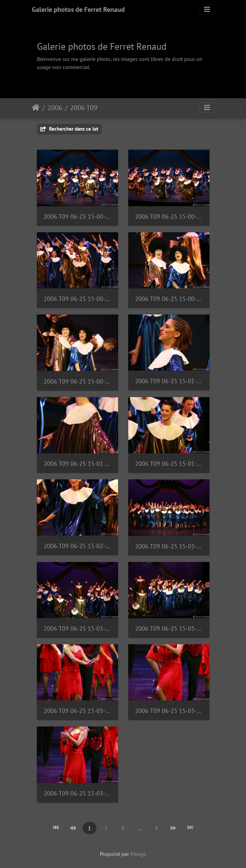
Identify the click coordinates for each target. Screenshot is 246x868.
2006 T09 (84, 108)
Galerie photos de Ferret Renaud (78, 9)
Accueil (36, 108)
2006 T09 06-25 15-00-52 (169, 299)
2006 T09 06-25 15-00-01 (77, 216)
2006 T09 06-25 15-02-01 (77, 546)
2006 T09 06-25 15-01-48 (77, 464)
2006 (55, 108)
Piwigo (138, 854)
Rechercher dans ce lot (69, 129)
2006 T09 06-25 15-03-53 (169, 711)
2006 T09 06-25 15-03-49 (77, 711)
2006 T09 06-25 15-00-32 (77, 299)
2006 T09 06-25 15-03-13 (77, 628)
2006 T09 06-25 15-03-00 (169, 546)
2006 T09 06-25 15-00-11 (169, 216)
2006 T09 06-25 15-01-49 (169, 464)
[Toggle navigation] (207, 9)
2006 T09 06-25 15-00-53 (77, 381)
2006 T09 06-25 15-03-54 (77, 793)
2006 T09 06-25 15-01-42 (169, 381)
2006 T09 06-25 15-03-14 (169, 628)
